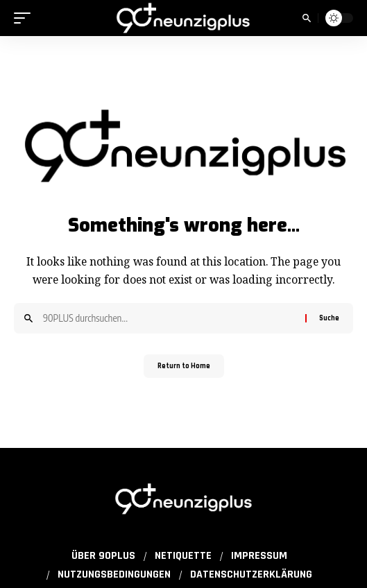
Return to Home (184, 366)
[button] (26, 18)
